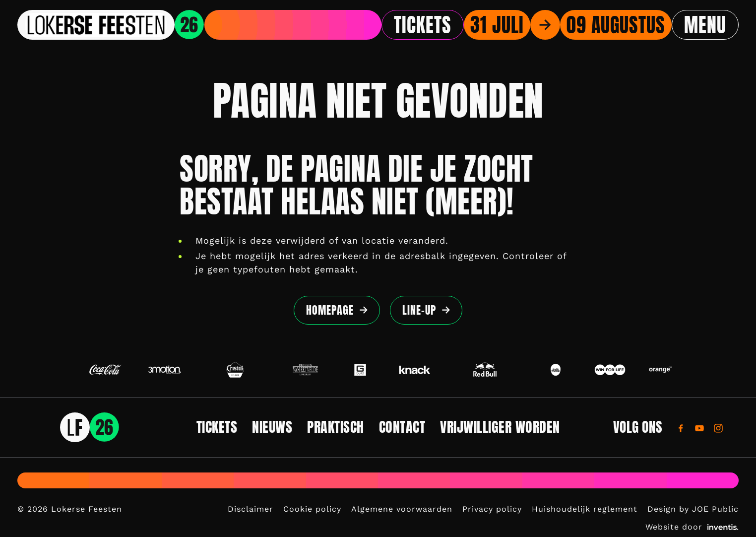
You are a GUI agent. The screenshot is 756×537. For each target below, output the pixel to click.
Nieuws (272, 427)
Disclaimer (251, 509)
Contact (402, 427)
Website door (692, 527)
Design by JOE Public (693, 509)
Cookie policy (312, 509)
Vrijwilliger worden (500, 427)
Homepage (330, 310)
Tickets (423, 25)
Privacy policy (492, 509)
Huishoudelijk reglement (585, 509)
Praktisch (336, 427)
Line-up (419, 310)
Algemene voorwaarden (402, 509)
